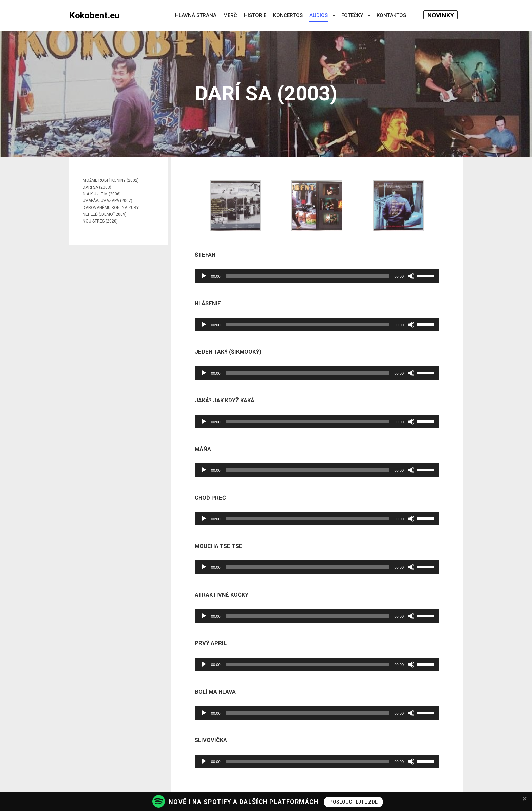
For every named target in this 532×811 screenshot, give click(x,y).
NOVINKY (441, 15)
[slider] (308, 276)
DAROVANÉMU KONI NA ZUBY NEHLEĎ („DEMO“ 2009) (111, 211)
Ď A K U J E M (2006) (102, 194)
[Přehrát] (204, 276)
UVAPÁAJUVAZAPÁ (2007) (108, 201)
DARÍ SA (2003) (97, 187)
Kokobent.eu (94, 15)
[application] (317, 276)
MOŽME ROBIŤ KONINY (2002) (111, 180)
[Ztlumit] (411, 276)
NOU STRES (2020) (100, 221)
